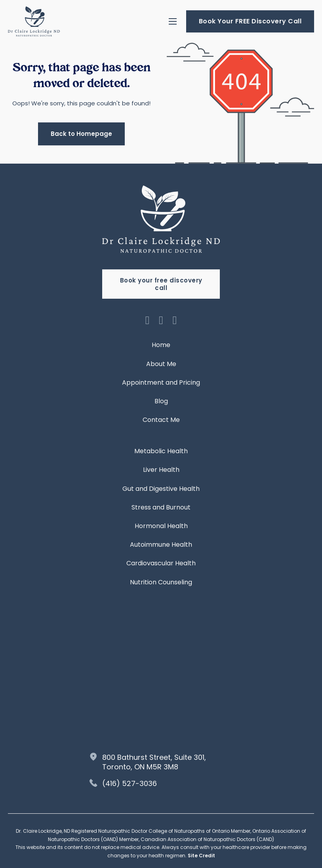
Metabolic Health (161, 451)
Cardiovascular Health (161, 563)
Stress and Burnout (161, 507)
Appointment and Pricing (161, 382)
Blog (161, 401)
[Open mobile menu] (173, 21)
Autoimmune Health (161, 545)
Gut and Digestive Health (161, 489)
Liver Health (161, 470)
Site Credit (201, 856)
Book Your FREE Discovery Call (250, 21)
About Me (161, 364)
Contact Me (161, 420)
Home (161, 345)
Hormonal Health (161, 526)
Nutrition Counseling (161, 582)
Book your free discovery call (161, 284)
